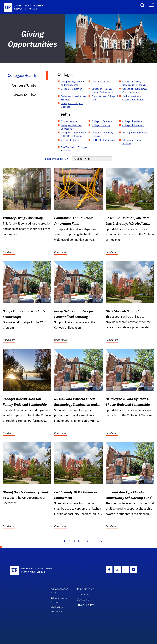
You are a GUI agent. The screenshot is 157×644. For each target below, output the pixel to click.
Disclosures (84, 599)
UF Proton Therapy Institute (132, 142)
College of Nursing (101, 125)
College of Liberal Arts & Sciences (73, 98)
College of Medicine (132, 121)
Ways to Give (25, 95)
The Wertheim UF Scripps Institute (74, 149)
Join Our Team (85, 589)
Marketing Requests (57, 609)
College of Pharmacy (133, 125)
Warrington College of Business (72, 105)
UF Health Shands (70, 140)
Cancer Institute (69, 121)
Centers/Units (24, 85)
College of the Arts (101, 82)
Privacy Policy (85, 605)
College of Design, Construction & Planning (135, 83)
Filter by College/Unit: (58, 159)
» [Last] (101, 541)
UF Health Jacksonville (104, 140)
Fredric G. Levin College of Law (105, 98)
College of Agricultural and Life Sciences (72, 83)
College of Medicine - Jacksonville (72, 127)
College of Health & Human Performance (102, 91)
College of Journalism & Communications (135, 91)
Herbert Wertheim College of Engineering (134, 98)
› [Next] (97, 541)
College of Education (72, 89)
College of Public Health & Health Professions (73, 134)
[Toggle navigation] (151, 5)
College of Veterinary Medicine (102, 134)
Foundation (83, 594)
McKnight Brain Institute (135, 133)
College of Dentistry (102, 121)
